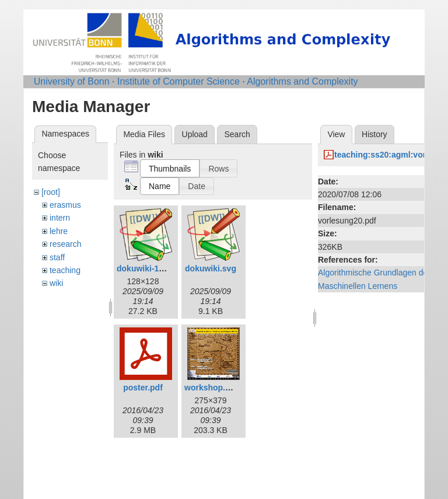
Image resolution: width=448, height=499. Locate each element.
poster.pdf (143, 388)
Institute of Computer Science (178, 81)
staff (57, 257)
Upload (195, 134)
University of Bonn (72, 81)
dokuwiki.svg (211, 268)
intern (60, 218)
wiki (56, 283)
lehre (59, 231)
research (65, 244)
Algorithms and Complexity (302, 81)
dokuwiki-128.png (151, 268)
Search (237, 134)
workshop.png (212, 388)
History (374, 134)
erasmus (65, 205)
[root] (51, 192)
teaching (65, 270)
